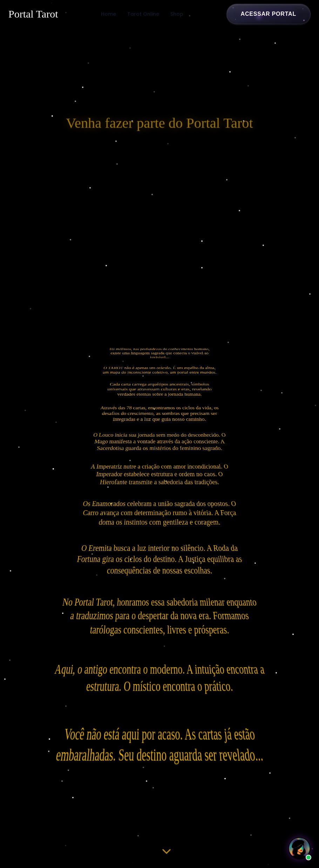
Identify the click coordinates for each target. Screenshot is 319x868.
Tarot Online (143, 14)
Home (108, 14)
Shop (177, 14)
